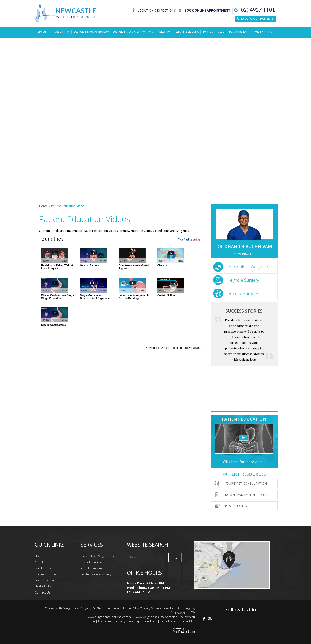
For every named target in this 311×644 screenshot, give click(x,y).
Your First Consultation (246, 483)
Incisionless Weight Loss (250, 267)
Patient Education (244, 419)
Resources (238, 32)
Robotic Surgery (243, 293)
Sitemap (134, 621)
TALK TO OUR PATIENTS (255, 19)
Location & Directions (154, 11)
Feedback (150, 621)
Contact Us (262, 32)
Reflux (165, 32)
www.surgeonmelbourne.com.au (110, 617)
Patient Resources (244, 474)
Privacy (121, 621)
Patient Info (213, 32)
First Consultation (47, 580)
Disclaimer (105, 621)
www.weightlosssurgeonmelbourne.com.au (165, 617)
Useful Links (43, 586)
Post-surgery (236, 506)
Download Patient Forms (247, 495)
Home (42, 32)
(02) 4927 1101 (254, 10)
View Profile (244, 254)
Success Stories (244, 311)
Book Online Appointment (205, 11)
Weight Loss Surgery (92, 32)
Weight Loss (43, 568)
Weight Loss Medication (133, 32)
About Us (62, 32)
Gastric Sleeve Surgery (96, 574)
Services (92, 544)
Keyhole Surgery (243, 280)
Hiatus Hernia (187, 32)
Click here (231, 462)
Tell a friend (168, 621)
